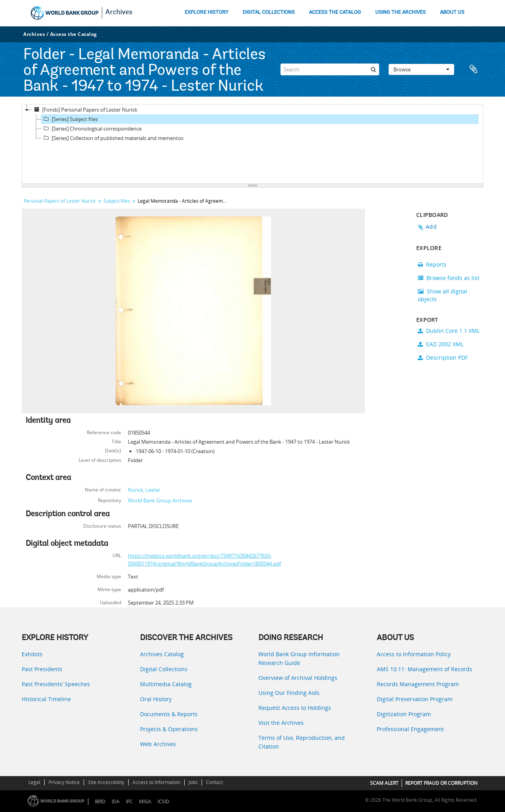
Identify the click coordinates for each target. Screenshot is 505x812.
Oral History (156, 699)
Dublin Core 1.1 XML (449, 331)
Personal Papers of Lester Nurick (60, 201)
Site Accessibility (106, 782)
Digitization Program (404, 714)
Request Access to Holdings (295, 708)
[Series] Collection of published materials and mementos (112, 138)
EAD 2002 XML (441, 344)
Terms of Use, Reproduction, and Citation (302, 742)
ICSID (163, 802)
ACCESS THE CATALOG (335, 12)
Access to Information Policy (414, 654)
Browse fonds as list (449, 278)
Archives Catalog (162, 654)
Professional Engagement (410, 729)
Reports (432, 264)
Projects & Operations (169, 729)
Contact (214, 782)
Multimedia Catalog (166, 684)
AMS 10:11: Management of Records (425, 669)
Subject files (117, 201)
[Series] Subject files (70, 119)
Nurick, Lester (144, 490)
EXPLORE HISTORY (207, 12)
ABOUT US (452, 12)
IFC (129, 802)
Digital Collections (164, 669)
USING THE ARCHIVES (400, 12)
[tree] (252, 144)
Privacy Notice (64, 782)
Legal (34, 782)
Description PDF (443, 357)
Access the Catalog (74, 34)
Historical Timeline (46, 699)
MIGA (145, 802)
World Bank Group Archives (160, 500)
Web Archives (158, 744)
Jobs (193, 782)
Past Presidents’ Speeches (56, 684)
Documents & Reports (169, 714)
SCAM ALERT (384, 783)
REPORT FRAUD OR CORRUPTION (441, 783)
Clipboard (473, 69)
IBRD (100, 802)
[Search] (330, 69)
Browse (421, 69)
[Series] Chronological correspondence (92, 129)
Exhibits (32, 654)
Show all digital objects (442, 295)
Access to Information (156, 782)
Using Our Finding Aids (289, 693)
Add (431, 227)
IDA (116, 802)
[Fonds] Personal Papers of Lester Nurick (85, 110)
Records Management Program (418, 684)
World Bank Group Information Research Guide (299, 658)
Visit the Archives (281, 723)
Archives (119, 13)
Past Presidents (42, 669)
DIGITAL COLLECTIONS (269, 12)
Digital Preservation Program (415, 699)
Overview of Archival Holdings (298, 678)
